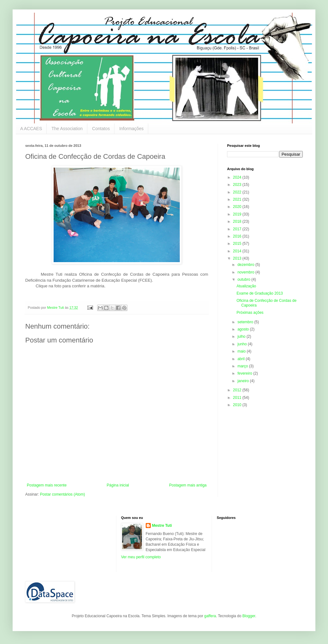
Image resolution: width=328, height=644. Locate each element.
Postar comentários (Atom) (63, 494)
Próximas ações (250, 313)
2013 (238, 258)
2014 (238, 251)
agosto (244, 329)
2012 (238, 390)
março (243, 366)
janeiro (244, 381)
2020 (238, 207)
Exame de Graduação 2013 (260, 293)
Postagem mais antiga (188, 485)
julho (242, 336)
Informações (131, 129)
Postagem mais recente (47, 485)
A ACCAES (31, 129)
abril (242, 359)
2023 (238, 185)
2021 (238, 199)
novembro (246, 272)
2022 (238, 192)
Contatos (101, 129)
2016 (238, 236)
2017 (238, 229)
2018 (238, 221)
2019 (238, 214)
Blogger (249, 616)
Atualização (246, 286)
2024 (238, 177)
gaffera (210, 616)
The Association (67, 129)
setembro (246, 322)
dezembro (246, 265)
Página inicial (118, 485)
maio (242, 351)
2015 (238, 244)
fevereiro (245, 373)
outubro (244, 279)
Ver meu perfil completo (141, 557)
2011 (238, 398)
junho (243, 344)
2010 (238, 405)
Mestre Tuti (162, 526)
